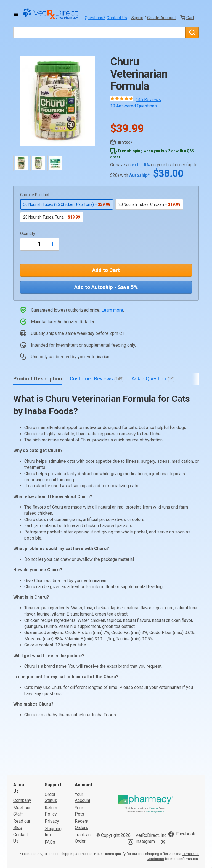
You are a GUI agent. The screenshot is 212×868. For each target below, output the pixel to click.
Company (22, 759)
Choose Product (35, 195)
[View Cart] (187, 18)
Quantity (28, 234)
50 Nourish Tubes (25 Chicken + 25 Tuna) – (67, 204)
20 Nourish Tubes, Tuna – (52, 217)
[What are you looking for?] (99, 32)
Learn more (112, 310)
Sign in (137, 18)
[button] (58, 101)
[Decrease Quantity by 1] (27, 244)
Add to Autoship (106, 287)
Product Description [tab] (38, 379)
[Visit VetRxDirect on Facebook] (182, 793)
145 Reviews (148, 100)
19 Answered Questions (133, 106)
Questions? (95, 18)
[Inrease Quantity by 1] (52, 244)
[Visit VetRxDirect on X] (164, 800)
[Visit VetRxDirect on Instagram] (141, 800)
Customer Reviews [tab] (97, 379)
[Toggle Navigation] (16, 14)
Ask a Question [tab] (153, 379)
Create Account (161, 18)
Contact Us (117, 18)
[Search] (192, 32)
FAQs (50, 800)
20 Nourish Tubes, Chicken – (149, 204)
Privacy (52, 780)
